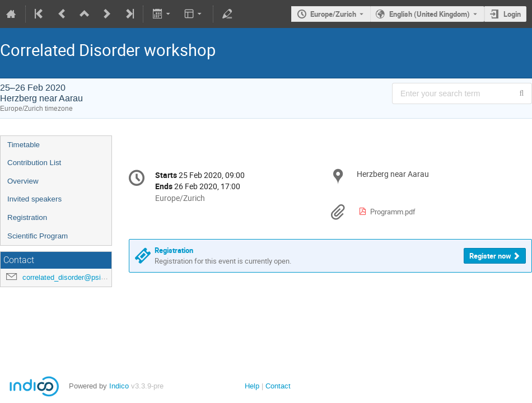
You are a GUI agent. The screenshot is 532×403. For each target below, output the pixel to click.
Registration (27, 217)
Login (512, 14)
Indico (119, 386)
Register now (490, 256)
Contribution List (34, 163)
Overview (23, 181)
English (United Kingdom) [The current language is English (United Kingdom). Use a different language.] (430, 14)
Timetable (24, 145)
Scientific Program (38, 236)
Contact (278, 386)
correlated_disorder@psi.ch (67, 277)
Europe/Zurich (333, 14)
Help (252, 386)
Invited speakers (34, 199)
